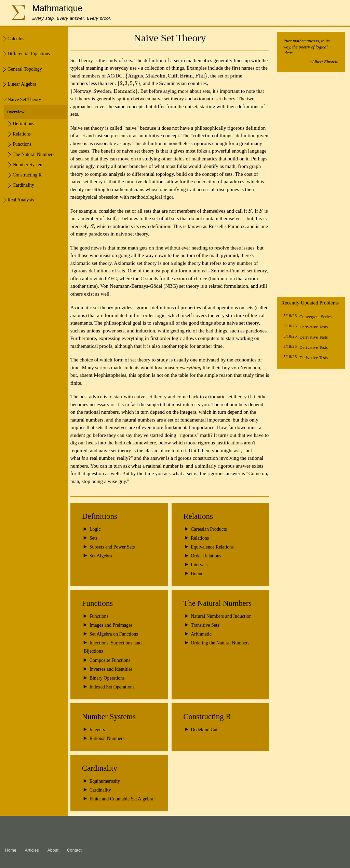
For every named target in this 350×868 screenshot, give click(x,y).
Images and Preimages (111, 625)
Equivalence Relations (212, 547)
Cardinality (100, 790)
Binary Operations (107, 678)
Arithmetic (201, 634)
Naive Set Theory (24, 99)
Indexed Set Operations (112, 687)
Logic (95, 529)
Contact (74, 850)
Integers (97, 730)
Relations (200, 538)
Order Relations (206, 556)
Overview (16, 112)
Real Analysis (21, 200)
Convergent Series (315, 317)
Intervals (199, 565)
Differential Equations (29, 54)
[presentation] (166, 76)
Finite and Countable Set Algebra (122, 799)
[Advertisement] (311, 186)
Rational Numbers (107, 738)
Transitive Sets (205, 625)
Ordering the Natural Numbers (220, 643)
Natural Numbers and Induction (221, 616)
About (53, 850)
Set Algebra (101, 556)
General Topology (25, 69)
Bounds (198, 574)
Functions (99, 616)
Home (11, 850)
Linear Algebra (22, 84)
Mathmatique (57, 8)
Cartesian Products (209, 529)
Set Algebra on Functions (114, 634)
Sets (93, 538)
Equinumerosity (105, 781)
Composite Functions (110, 660)
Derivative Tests (314, 327)
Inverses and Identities (111, 669)
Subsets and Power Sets (112, 547)
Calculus (16, 39)
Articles (32, 850)
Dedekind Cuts (205, 730)
